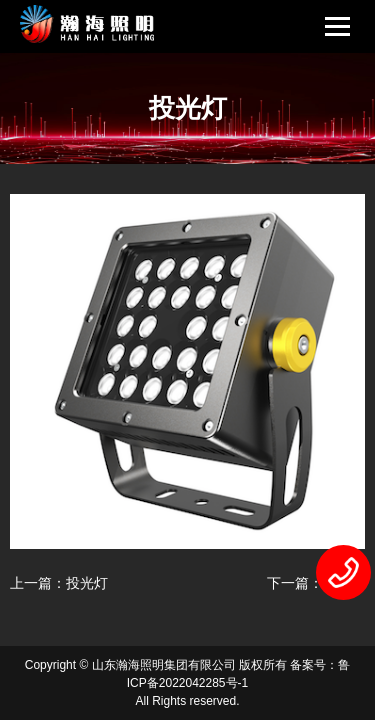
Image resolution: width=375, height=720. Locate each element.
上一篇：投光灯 (59, 583)
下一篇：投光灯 (316, 583)
